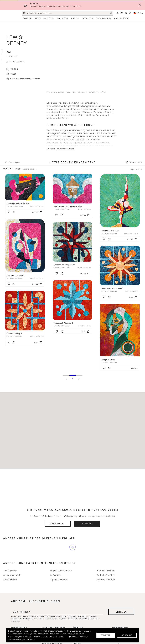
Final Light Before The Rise (18, 204)
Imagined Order (108, 360)
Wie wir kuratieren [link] (48, 625)
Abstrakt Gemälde (106, 559)
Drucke (37, 19)
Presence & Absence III (64, 323)
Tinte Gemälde (10, 568)
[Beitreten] (121, 600)
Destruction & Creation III (112, 289)
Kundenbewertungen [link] (50, 621)
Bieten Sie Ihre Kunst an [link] (20, 621)
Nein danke (127, 635)
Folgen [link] (12, 69)
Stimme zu (106, 635)
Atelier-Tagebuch (15, 62)
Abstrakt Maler (79, 92)
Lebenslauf (12, 57)
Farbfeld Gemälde (106, 564)
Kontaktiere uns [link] (78, 625)
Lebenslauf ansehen (66, 148)
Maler (69, 92)
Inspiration (88, 19)
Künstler (76, 19)
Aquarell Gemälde (59, 568)
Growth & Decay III (14, 334)
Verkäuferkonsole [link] (18, 625)
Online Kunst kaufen (55, 92)
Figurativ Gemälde (106, 568)
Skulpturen (63, 19)
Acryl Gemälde (10, 559)
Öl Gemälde (56, 564)
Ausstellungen (104, 19)
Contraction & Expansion (65, 265)
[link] (111, 13)
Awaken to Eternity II (110, 231)
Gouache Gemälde (12, 564)
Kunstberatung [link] (122, 19)
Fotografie (49, 19)
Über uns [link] (76, 621)
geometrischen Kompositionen (82, 106)
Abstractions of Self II (16, 275)
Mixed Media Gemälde (61, 559)
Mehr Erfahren (59, 524)
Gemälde (27, 19)
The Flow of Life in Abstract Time (68, 207)
